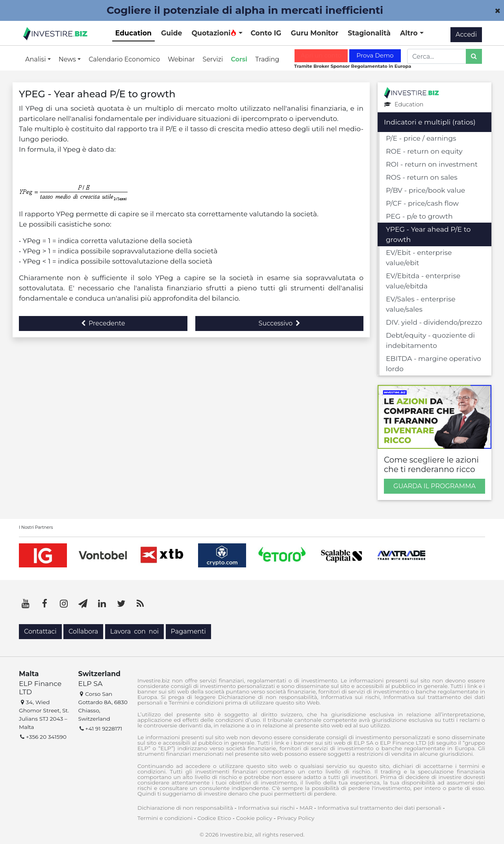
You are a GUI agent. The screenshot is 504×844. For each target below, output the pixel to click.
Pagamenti (188, 631)
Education (133, 33)
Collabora (83, 631)
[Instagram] (64, 604)
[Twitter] (121, 604)
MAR (306, 808)
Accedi (466, 34)
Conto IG (266, 33)
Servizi (213, 59)
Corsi (239, 59)
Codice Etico (214, 818)
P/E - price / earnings (421, 138)
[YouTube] (26, 604)
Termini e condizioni (165, 818)
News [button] (68, 59)
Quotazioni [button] (214, 33)
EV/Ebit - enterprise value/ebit (419, 257)
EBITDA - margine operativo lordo (434, 363)
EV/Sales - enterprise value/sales (421, 304)
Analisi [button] (36, 59)
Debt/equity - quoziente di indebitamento (430, 340)
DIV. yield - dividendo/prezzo (434, 322)
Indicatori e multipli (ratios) (430, 122)
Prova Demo (375, 55)
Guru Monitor (314, 33)
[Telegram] (83, 604)
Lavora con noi (134, 631)
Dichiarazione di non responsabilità (185, 808)
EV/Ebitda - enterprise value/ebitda (423, 281)
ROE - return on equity (424, 151)
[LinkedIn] (102, 604)
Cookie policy (254, 818)
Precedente (103, 323)
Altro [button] (410, 33)
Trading (267, 59)
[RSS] (140, 604)
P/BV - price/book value (425, 190)
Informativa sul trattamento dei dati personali (380, 808)
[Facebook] (45, 604)
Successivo (279, 323)
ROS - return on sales (422, 177)
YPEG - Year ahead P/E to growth (428, 234)
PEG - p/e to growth (419, 216)
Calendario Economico (124, 59)
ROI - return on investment (432, 164)
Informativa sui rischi (266, 808)
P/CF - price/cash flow (422, 203)
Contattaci (40, 631)
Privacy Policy (296, 818)
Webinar (181, 59)
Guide (171, 33)
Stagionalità (369, 33)
